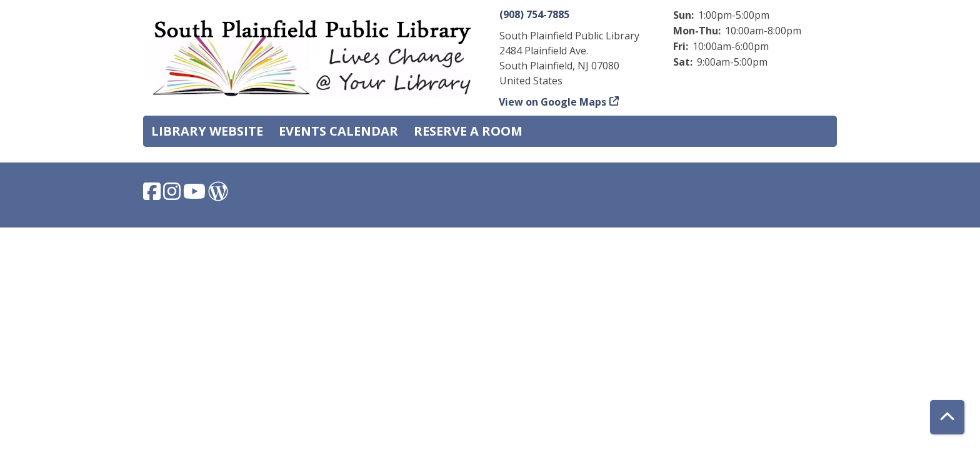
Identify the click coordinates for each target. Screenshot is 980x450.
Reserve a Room (468, 131)
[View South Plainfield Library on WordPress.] (218, 195)
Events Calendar (338, 131)
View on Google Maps (553, 102)
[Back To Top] (947, 417)
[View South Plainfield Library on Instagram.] (173, 195)
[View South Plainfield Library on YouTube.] (196, 195)
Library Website (207, 131)
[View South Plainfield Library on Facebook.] (153, 195)
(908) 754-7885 (534, 14)
